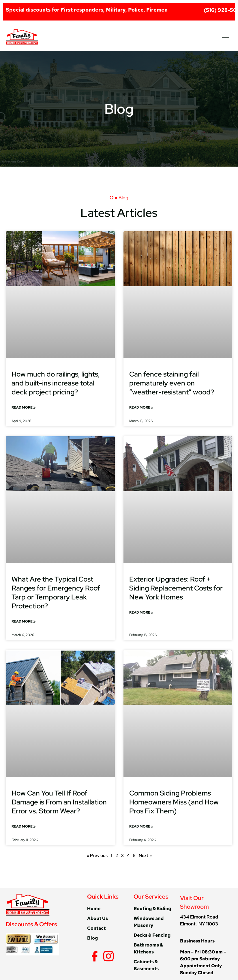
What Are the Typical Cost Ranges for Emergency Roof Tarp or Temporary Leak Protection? (56, 593)
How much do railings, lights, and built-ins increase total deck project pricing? (56, 383)
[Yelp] (116, 956)
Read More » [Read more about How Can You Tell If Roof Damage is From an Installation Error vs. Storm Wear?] (24, 826)
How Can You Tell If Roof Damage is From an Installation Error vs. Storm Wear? (59, 802)
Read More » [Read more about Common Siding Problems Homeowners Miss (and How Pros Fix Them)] (141, 826)
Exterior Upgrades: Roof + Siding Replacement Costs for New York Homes (176, 588)
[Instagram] (107, 956)
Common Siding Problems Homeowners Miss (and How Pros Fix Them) (174, 802)
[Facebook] (93, 956)
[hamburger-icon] (226, 37)
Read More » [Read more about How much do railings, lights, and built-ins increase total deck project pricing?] (24, 407)
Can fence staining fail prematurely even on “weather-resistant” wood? (172, 383)
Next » (145, 856)
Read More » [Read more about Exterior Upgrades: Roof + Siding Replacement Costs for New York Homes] (141, 612)
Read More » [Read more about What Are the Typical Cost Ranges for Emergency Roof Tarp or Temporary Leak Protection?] (24, 621)
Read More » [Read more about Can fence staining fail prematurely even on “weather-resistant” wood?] (141, 407)
